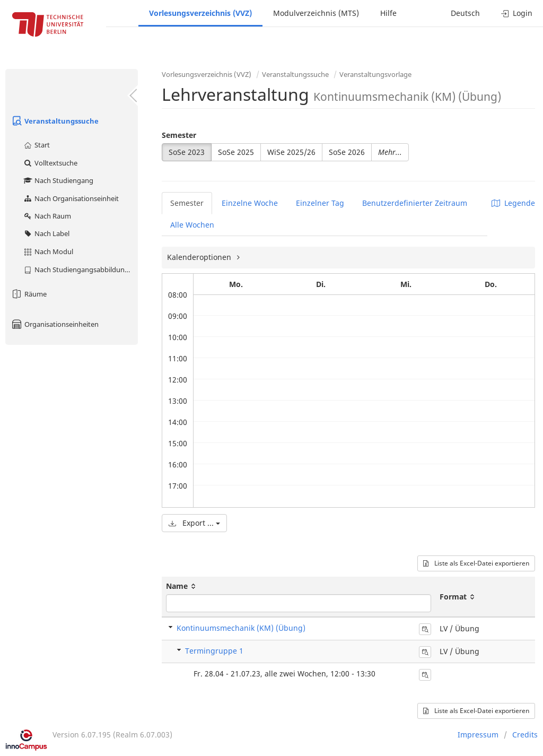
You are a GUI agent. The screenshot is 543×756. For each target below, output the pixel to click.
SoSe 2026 (347, 152)
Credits (525, 735)
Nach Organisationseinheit (71, 198)
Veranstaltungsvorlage (375, 74)
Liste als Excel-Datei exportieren (476, 563)
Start (36, 145)
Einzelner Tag (320, 203)
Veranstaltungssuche (55, 121)
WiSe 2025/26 (291, 152)
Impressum (478, 735)
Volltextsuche (50, 163)
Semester (179, 135)
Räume (29, 294)
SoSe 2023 (187, 152)
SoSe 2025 (236, 152)
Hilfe (388, 13)
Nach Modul (48, 251)
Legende (513, 203)
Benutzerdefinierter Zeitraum (415, 203)
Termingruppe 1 (214, 651)
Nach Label (46, 233)
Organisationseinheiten (55, 324)
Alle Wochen (192, 225)
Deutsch (465, 13)
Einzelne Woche (250, 203)
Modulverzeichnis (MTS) (316, 13)
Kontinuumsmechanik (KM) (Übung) (241, 628)
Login (517, 13)
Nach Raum (47, 216)
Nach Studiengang (58, 180)
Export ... (194, 523)
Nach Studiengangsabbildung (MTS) (80, 270)
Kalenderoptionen (200, 257)
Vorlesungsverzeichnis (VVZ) (200, 13)
